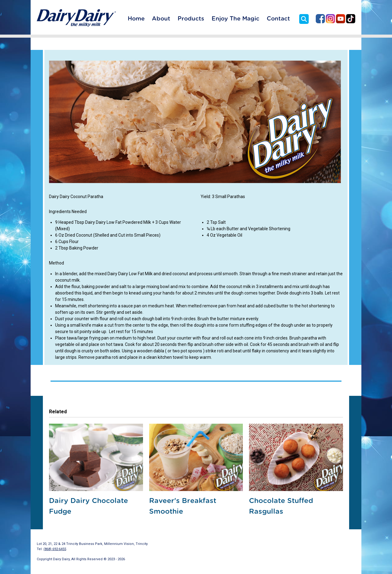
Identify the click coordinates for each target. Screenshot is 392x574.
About (161, 19)
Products (191, 19)
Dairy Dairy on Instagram (330, 19)
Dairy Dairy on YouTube (341, 19)
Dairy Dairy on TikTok (351, 19)
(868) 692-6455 (55, 549)
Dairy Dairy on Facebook (320, 19)
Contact (278, 19)
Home (136, 19)
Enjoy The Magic (236, 19)
